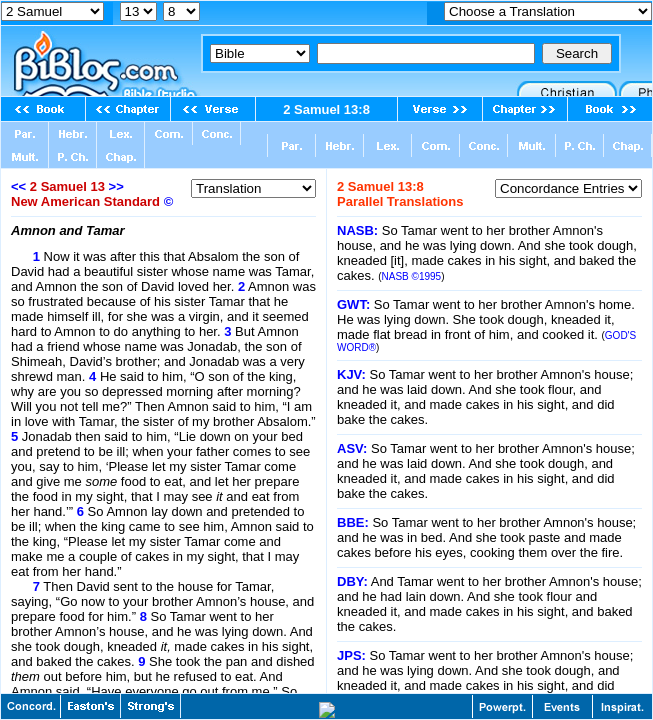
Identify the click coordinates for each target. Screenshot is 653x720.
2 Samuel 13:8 (326, 109)
